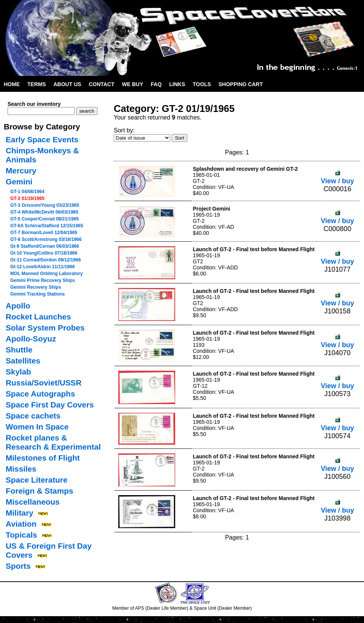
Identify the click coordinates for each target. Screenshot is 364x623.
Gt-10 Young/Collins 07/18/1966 (44, 253)
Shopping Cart (241, 84)
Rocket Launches (38, 317)
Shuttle (19, 350)
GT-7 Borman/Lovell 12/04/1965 (44, 233)
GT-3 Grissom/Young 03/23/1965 (45, 205)
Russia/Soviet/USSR (44, 383)
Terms (37, 84)
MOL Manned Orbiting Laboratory (46, 274)
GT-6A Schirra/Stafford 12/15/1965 (47, 226)
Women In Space (37, 427)
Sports (18, 566)
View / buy (337, 177)
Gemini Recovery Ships (36, 287)
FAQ (156, 84)
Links (177, 84)
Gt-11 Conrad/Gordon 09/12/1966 (45, 260)
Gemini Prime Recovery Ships (43, 280)
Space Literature (37, 480)
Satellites (23, 361)
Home (12, 84)
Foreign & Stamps (39, 491)
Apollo (18, 306)
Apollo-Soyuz (31, 339)
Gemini (19, 182)
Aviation (21, 524)
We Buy (133, 84)
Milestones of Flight (43, 458)
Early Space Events (42, 139)
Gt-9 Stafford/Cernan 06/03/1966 (45, 246)
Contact (101, 84)
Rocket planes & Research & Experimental (53, 442)
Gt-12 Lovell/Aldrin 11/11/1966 (42, 267)
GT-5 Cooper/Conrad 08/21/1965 (45, 219)
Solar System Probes (45, 328)
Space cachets (33, 416)
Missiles (21, 469)
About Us (67, 84)
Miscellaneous (33, 502)
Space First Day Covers (50, 405)
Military (20, 513)
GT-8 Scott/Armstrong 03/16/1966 (46, 239)
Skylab (18, 372)
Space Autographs (40, 394)
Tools (202, 84)
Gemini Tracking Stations (38, 294)
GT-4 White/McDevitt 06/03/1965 (44, 212)
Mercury (21, 171)
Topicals (21, 535)
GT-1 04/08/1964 (27, 192)
